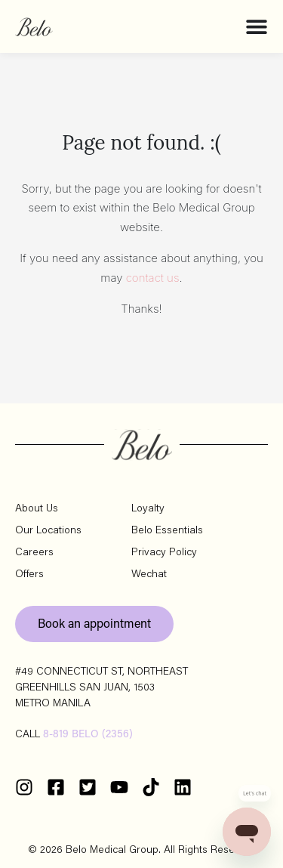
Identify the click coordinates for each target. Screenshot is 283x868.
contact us (153, 278)
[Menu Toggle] (257, 26)
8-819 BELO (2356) (88, 735)
